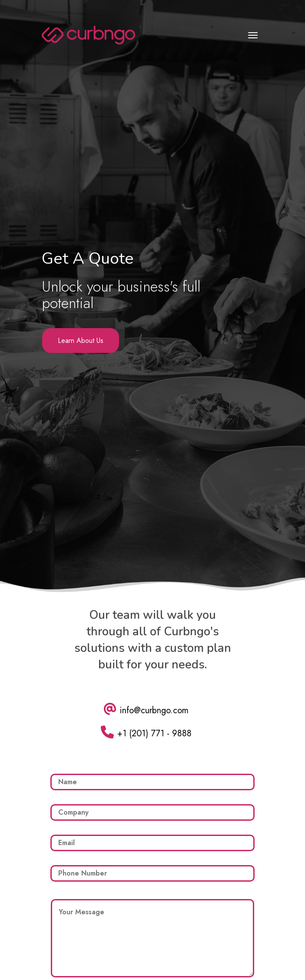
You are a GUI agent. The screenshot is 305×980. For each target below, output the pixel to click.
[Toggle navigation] (253, 35)
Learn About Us (81, 341)
